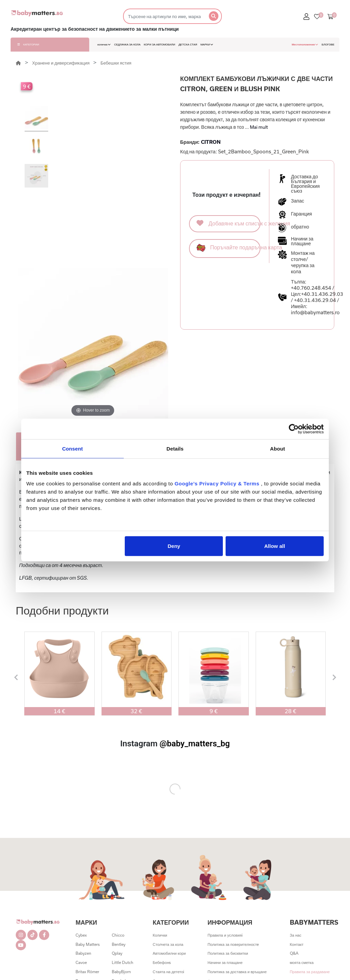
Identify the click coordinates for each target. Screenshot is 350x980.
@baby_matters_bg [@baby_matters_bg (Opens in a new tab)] (195, 744)
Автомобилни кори (169, 953)
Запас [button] (298, 201)
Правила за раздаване (310, 972)
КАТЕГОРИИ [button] (28, 44)
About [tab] (278, 448)
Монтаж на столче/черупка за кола (303, 262)
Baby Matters (88, 944)
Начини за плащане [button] (302, 241)
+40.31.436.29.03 (322, 294)
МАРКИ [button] (207, 44)
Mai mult (259, 127)
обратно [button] (300, 227)
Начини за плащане (225, 962)
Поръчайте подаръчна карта (228, 248)
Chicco (118, 935)
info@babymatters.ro (315, 312)
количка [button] (104, 44)
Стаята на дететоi (169, 972)
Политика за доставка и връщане (237, 972)
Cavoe (81, 962)
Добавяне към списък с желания (228, 223)
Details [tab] (175, 448)
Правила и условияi (225, 935)
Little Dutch (123, 962)
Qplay (117, 953)
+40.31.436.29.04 (315, 300)
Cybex (81, 935)
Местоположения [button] (305, 44)
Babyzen (83, 953)
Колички (160, 935)
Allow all (275, 546)
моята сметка (302, 962)
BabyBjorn (121, 972)
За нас (296, 935)
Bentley (119, 944)
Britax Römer (87, 972)
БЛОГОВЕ (328, 44)
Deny (174, 546)
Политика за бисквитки (228, 953)
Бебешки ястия (116, 63)
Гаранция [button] (301, 214)
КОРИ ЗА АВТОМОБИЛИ (160, 44)
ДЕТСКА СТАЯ (188, 44)
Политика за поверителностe (233, 944)
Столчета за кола (168, 944)
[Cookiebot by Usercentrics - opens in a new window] (294, 429)
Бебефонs (162, 962)
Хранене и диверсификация (61, 63)
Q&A (294, 953)
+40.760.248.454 (311, 288)
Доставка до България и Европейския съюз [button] (305, 184)
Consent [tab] (73, 448)
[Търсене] (164, 16)
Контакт (297, 944)
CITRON (211, 142)
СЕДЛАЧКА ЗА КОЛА (127, 44)
